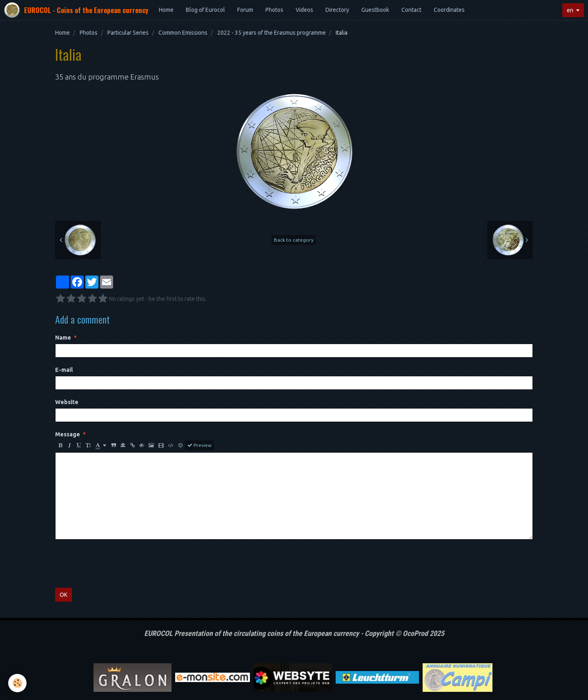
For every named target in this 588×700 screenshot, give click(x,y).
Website (67, 402)
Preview (199, 445)
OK (63, 595)
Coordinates (449, 10)
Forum (245, 10)
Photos (274, 10)
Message (68, 434)
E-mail (64, 370)
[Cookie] (17, 683)
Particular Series (128, 33)
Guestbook (375, 10)
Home (166, 10)
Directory (337, 10)
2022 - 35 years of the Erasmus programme (272, 33)
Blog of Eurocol (205, 10)
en (570, 10)
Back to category (294, 240)
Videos (304, 10)
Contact (411, 10)
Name (63, 338)
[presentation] (117, 564)
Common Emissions (183, 33)
